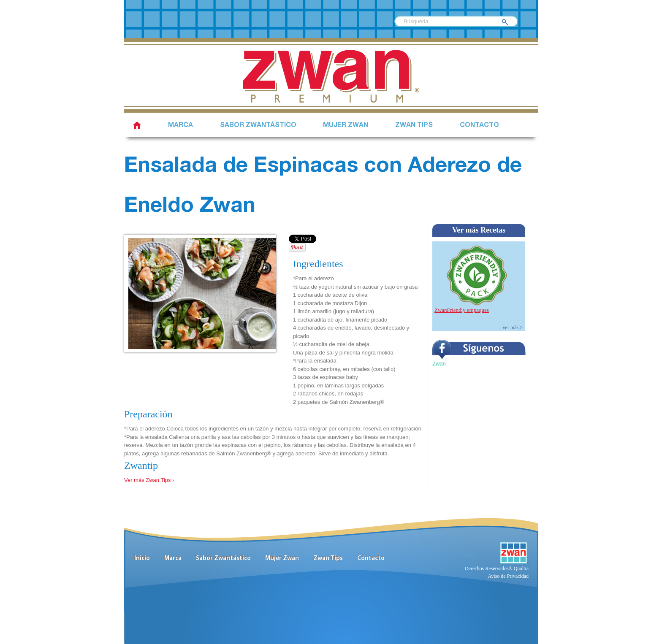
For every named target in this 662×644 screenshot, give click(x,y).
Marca (180, 126)
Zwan (439, 364)
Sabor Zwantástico (223, 559)
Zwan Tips (414, 126)
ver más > (513, 327)
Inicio (142, 559)
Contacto (479, 126)
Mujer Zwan (346, 126)
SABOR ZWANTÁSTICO (258, 126)
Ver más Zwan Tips (148, 480)
